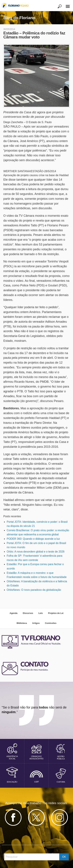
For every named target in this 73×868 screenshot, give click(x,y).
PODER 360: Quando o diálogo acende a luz (33, 539)
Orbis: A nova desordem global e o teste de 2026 (36, 552)
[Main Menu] (66, 5)
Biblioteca (22, 623)
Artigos (36, 623)
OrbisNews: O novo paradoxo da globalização (34, 590)
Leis (41, 613)
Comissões (51, 623)
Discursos (28, 613)
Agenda (13, 613)
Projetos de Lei (56, 613)
